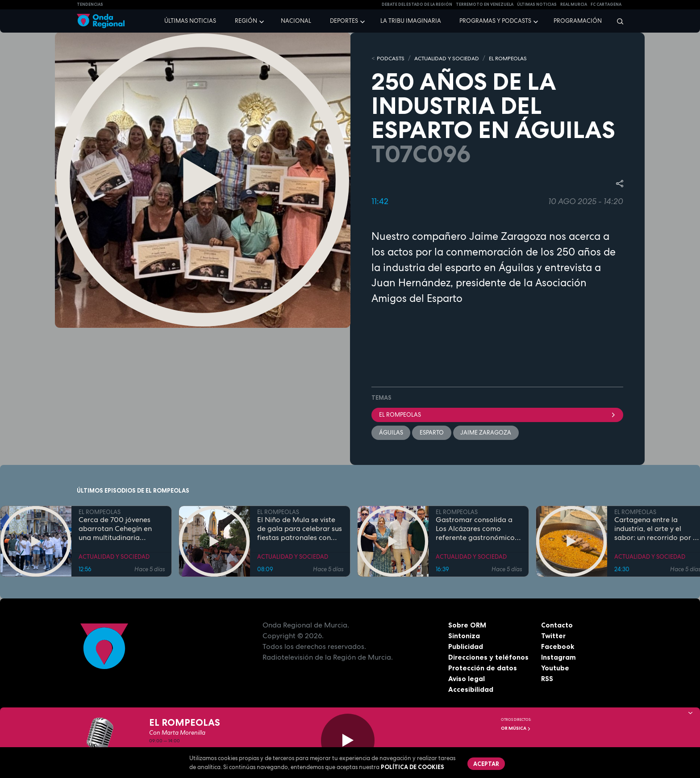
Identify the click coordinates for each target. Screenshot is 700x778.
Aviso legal (467, 679)
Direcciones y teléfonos (489, 658)
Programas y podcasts (495, 21)
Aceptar (487, 764)
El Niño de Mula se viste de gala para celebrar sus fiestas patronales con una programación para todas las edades (300, 530)
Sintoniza (464, 636)
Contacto (557, 626)
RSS (547, 679)
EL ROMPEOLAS (518, 58)
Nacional (296, 21)
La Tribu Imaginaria (411, 21)
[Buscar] (617, 21)
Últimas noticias (190, 21)
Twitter (554, 636)
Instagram (559, 658)
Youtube (555, 669)
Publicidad (466, 647)
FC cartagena (606, 4)
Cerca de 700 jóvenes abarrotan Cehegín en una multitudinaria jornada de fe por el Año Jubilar (119, 530)
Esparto (432, 433)
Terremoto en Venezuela (485, 4)
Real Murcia (574, 4)
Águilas (391, 433)
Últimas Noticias (537, 4)
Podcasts (392, 58)
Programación (578, 21)
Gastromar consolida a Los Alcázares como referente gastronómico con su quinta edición (475, 530)
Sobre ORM (468, 626)
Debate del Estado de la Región (417, 4)
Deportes (344, 21)
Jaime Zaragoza (487, 433)
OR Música (516, 728)
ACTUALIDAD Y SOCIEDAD (452, 58)
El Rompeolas (497, 415)
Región (246, 21)
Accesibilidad (471, 690)
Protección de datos (483, 669)
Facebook (558, 647)
